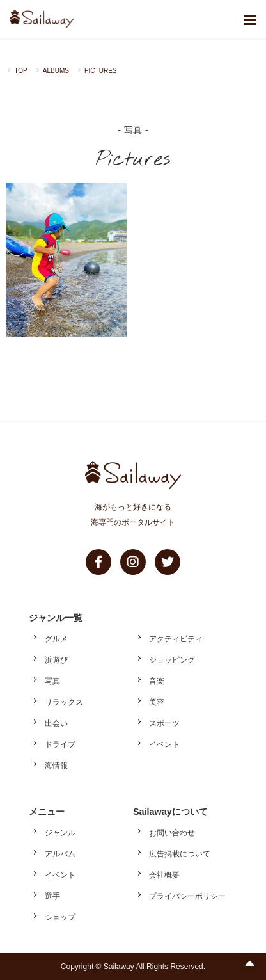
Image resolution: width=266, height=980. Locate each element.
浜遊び (56, 660)
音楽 (157, 681)
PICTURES (101, 71)
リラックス (64, 702)
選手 (52, 896)
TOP (20, 71)
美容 (157, 702)
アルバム (60, 854)
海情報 (56, 766)
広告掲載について (180, 854)
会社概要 (164, 875)
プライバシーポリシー (187, 896)
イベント (164, 744)
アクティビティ (176, 639)
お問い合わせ (172, 833)
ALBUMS (56, 71)
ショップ (60, 917)
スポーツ (164, 723)
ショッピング (172, 660)
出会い (56, 723)
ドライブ (60, 744)
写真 (52, 681)
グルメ (56, 639)
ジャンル (60, 833)
